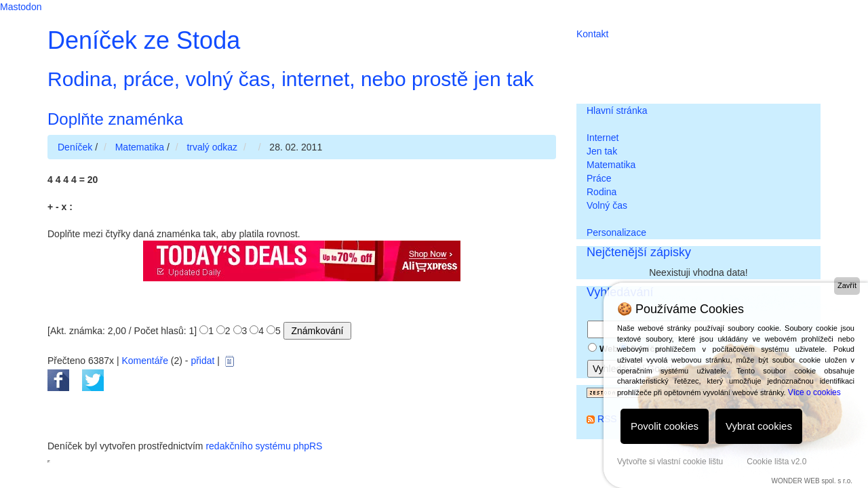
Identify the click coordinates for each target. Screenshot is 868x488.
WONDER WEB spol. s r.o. (812, 481)
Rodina (601, 192)
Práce (599, 178)
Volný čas (607, 205)
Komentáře (144, 361)
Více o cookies (814, 392)
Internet (603, 138)
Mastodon (21, 7)
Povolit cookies (665, 426)
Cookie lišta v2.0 (776, 462)
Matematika (611, 165)
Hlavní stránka (617, 110)
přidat (202, 361)
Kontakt (592, 34)
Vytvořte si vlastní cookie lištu (670, 462)
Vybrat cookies (759, 426)
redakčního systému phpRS (264, 446)
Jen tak (602, 151)
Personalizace (616, 232)
